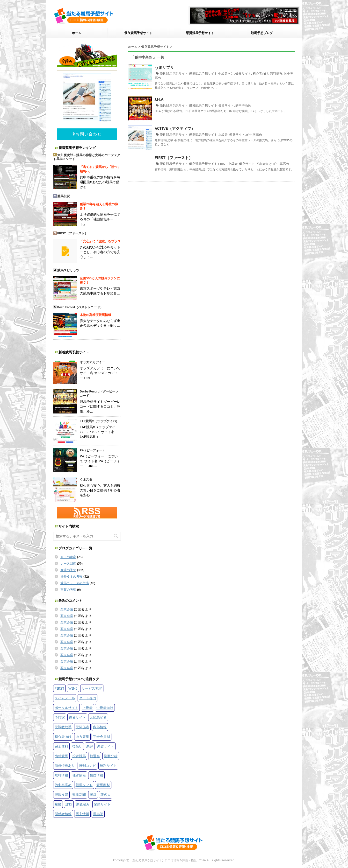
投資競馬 (79, 756)
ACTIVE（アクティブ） (175, 128)
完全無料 (61, 746)
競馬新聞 (79, 794)
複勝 (58, 804)
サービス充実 (92, 688)
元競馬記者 (98, 717)
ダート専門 (87, 698)
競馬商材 (103, 785)
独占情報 (79, 775)
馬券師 (98, 814)
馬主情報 (82, 814)
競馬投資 (61, 794)
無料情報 (276, 73)
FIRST (222, 164)
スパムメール (65, 698)
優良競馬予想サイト (138, 33)
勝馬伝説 (64, 196)
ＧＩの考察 (68, 557)
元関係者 (82, 727)
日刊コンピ (87, 766)
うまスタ (86, 479)
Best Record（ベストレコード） (80, 307)
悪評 (90, 746)
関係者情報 (63, 814)
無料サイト (108, 766)
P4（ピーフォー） (93, 450)
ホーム (77, 33)
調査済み (83, 804)
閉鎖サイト (102, 804)
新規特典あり (65, 766)
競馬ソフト (84, 785)
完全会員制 (101, 737)
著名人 (106, 794)
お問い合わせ (87, 134)
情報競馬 (61, 756)
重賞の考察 (68, 590)
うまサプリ (164, 67)
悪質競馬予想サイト (200, 33)
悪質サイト (106, 746)
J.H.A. (160, 99)
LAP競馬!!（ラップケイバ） (99, 421)
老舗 (93, 794)
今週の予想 (68, 570)
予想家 (60, 717)
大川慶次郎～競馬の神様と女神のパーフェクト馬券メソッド (87, 157)
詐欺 (69, 804)
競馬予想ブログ (262, 33)
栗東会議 (67, 609)
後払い (77, 746)
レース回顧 (68, 563)
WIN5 (73, 688)
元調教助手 (63, 727)
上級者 (223, 135)
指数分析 (111, 756)
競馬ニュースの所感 (75, 583)
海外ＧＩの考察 (71, 577)
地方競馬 (82, 737)
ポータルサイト (66, 708)
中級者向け (226, 73)
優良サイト (243, 73)
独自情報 (96, 775)
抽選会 (95, 756)
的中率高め (243, 105)
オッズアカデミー (92, 362)
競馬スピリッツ (68, 270)
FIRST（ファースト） (174, 158)
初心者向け (260, 73)
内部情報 (100, 727)
